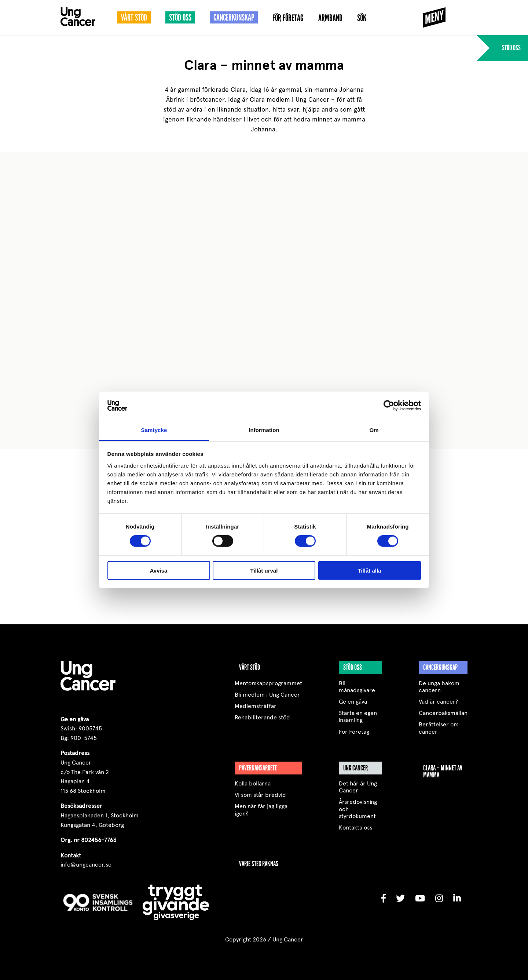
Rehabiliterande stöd (262, 717)
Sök (362, 18)
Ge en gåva (353, 702)
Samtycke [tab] (154, 430)
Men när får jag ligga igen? (261, 810)
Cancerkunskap (234, 18)
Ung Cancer (355, 768)
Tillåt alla (370, 570)
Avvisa (159, 570)
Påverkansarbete (258, 768)
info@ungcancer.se (86, 865)
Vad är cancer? (438, 702)
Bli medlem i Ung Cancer (267, 695)
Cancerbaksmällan (443, 713)
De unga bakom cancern (439, 687)
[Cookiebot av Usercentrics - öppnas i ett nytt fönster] (389, 406)
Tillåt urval (264, 570)
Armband (330, 18)
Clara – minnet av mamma (443, 771)
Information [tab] (264, 430)
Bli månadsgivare (357, 687)
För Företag (288, 18)
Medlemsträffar (256, 706)
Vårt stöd (134, 18)
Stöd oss (180, 18)
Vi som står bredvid (260, 795)
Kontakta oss (355, 827)
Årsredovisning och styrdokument (358, 809)
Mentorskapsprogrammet (268, 683)
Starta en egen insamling (358, 716)
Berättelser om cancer (439, 728)
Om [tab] (374, 430)
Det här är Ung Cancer (358, 787)
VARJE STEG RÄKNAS (259, 864)
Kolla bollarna (253, 783)
